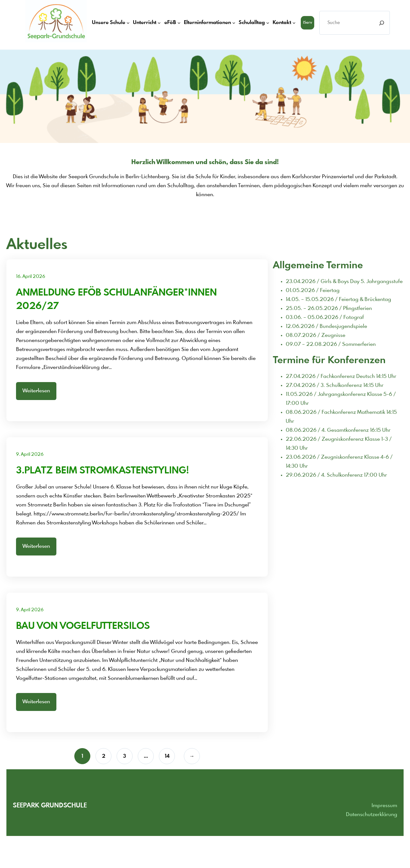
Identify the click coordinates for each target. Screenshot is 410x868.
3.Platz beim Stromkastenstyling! (102, 471)
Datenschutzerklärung (372, 815)
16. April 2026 (31, 277)
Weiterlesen (36, 391)
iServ (307, 23)
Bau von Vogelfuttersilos (83, 626)
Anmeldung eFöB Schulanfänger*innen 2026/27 (116, 300)
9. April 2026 (30, 455)
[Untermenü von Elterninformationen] (234, 23)
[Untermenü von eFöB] (179, 23)
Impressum (384, 806)
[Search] (382, 23)
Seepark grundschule (50, 806)
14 (167, 756)
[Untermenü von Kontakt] (294, 23)
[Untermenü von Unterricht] (159, 23)
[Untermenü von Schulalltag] (268, 23)
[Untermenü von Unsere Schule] (128, 23)
